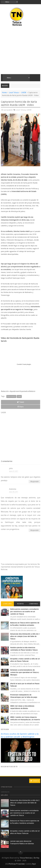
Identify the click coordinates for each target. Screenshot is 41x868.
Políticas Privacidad (17, 864)
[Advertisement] (20, 50)
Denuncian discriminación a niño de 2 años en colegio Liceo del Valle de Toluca (25, 636)
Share (21, 407)
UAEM (24, 93)
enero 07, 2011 (14, 471)
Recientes (20, 604)
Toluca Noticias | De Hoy (30, 858)
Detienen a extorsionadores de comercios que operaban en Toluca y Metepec (25, 672)
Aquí (34, 864)
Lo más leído (7, 604)
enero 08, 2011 (14, 492)
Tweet (21, 402)
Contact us (35, 781)
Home (4, 93)
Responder (34, 481)
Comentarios (34, 604)
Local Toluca (14, 93)
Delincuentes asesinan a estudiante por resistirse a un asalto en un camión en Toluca (24, 612)
